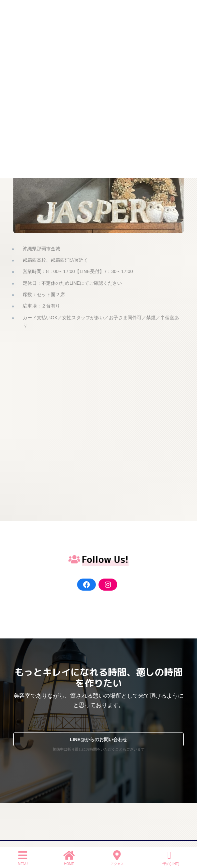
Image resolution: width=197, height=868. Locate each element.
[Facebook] (86, 585)
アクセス (117, 858)
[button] (98, 739)
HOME (69, 858)
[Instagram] (108, 585)
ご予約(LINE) (169, 858)
